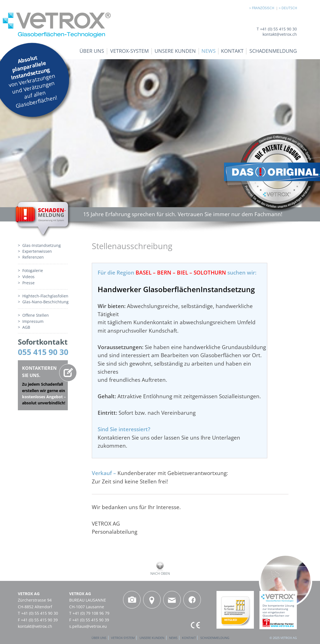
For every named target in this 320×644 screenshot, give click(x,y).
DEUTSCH (289, 8)
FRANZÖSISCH (264, 8)
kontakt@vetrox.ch (35, 626)
